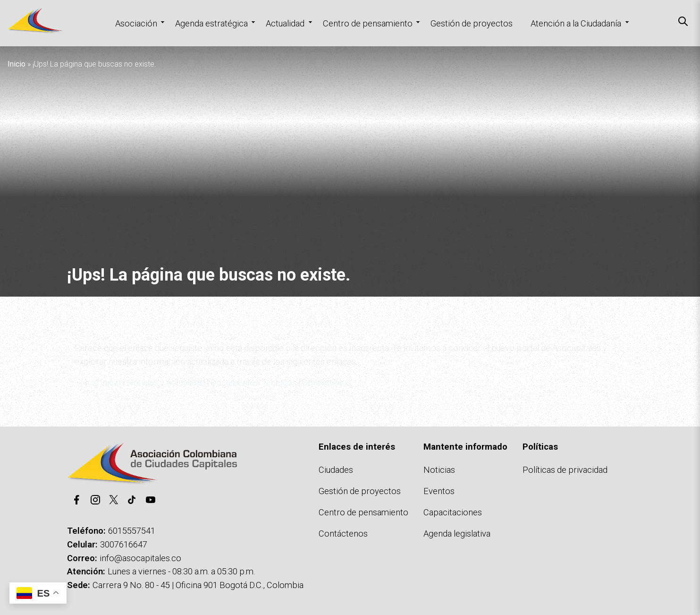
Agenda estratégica (211, 23)
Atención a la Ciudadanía (576, 23)
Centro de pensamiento (368, 23)
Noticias (439, 470)
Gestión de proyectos (472, 23)
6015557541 (132, 531)
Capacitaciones (453, 512)
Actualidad (285, 23)
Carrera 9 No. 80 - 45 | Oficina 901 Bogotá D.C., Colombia (198, 585)
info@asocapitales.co (140, 558)
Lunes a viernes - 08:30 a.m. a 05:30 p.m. (181, 571)
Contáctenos (343, 534)
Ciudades (336, 470)
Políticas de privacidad (565, 470)
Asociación (136, 23)
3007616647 (124, 544)
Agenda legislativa (457, 534)
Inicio (17, 64)
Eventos (439, 491)
